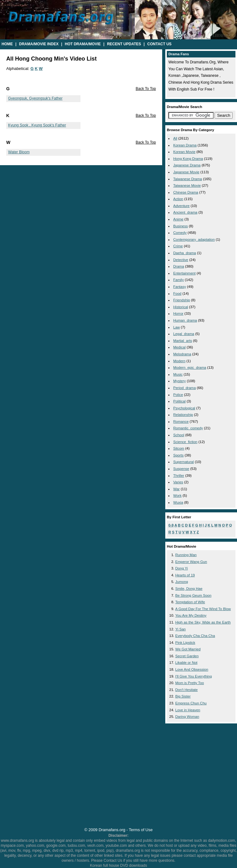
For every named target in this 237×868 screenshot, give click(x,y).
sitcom (179, 448)
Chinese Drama (186, 192)
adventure (182, 206)
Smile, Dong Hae (189, 589)
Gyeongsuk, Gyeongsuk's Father (35, 98)
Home (7, 44)
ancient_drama (185, 212)
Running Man (186, 555)
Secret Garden (187, 656)
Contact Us (159, 44)
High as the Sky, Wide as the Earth (203, 622)
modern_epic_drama (190, 367)
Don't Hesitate (186, 690)
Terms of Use (141, 830)
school (179, 435)
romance (181, 422)
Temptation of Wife (190, 602)
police (178, 395)
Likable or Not (186, 663)
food (177, 293)
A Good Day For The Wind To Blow (203, 609)
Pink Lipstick (185, 643)
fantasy (180, 287)
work (178, 496)
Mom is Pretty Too (190, 683)
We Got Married (188, 649)
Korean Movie (184, 152)
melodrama (182, 354)
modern (179, 361)
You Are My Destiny (191, 615)
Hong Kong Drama (188, 159)
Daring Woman (187, 717)
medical (180, 347)
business (181, 226)
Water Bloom (19, 152)
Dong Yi (181, 568)
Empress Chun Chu (191, 703)
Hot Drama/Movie (83, 44)
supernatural (184, 462)
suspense (181, 469)
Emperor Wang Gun (191, 562)
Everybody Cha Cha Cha (195, 636)
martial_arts (183, 341)
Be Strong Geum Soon (193, 595)
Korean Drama (185, 145)
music (178, 374)
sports (179, 455)
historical (181, 307)
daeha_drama (185, 253)
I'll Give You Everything (193, 676)
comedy (180, 233)
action (178, 199)
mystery (180, 381)
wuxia (178, 502)
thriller (179, 476)
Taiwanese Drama (188, 179)
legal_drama (184, 334)
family (179, 280)
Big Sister (183, 696)
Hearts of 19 (185, 575)
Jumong (182, 582)
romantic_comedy (188, 428)
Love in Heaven (188, 710)
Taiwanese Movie (187, 185)
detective (181, 260)
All (175, 138)
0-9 (171, 525)
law (177, 327)
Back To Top (146, 89)
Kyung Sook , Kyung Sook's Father (37, 125)
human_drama (185, 320)
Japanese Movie (186, 172)
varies (178, 482)
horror (179, 313)
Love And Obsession (192, 669)
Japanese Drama (187, 165)
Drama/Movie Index (39, 44)
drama (179, 266)
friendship (182, 300)
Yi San (181, 629)
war (177, 489)
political (180, 401)
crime (178, 246)
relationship (183, 415)
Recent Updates (124, 44)
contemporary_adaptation (194, 239)
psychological (184, 408)
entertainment (185, 273)
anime (179, 219)
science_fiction (185, 442)
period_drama (185, 388)
